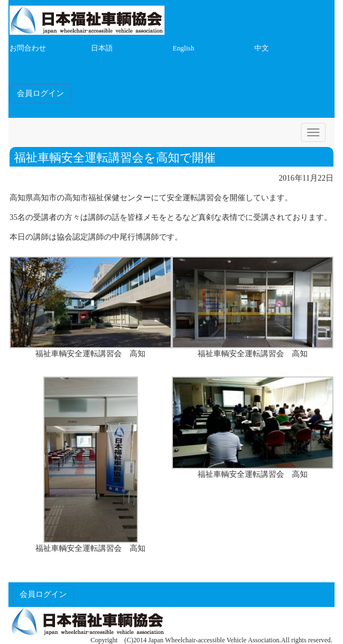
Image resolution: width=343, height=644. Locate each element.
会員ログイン (40, 93)
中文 (262, 48)
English (184, 48)
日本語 (102, 48)
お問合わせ (28, 48)
